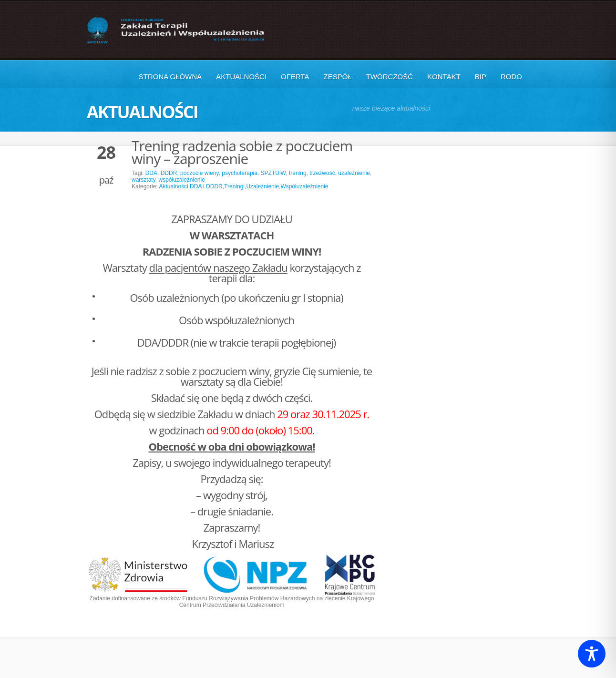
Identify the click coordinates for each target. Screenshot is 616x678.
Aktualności (241, 77)
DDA (151, 173)
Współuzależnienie (304, 186)
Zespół (338, 77)
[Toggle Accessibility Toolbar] (592, 654)
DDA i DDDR (206, 186)
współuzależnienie (181, 180)
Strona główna (170, 77)
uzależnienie (354, 173)
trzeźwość (322, 173)
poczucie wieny (199, 173)
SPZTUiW (273, 173)
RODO (511, 77)
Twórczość (390, 77)
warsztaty (144, 180)
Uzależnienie (262, 186)
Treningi (234, 186)
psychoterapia (240, 173)
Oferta (295, 77)
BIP (481, 77)
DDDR (169, 173)
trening (298, 173)
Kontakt (444, 77)
